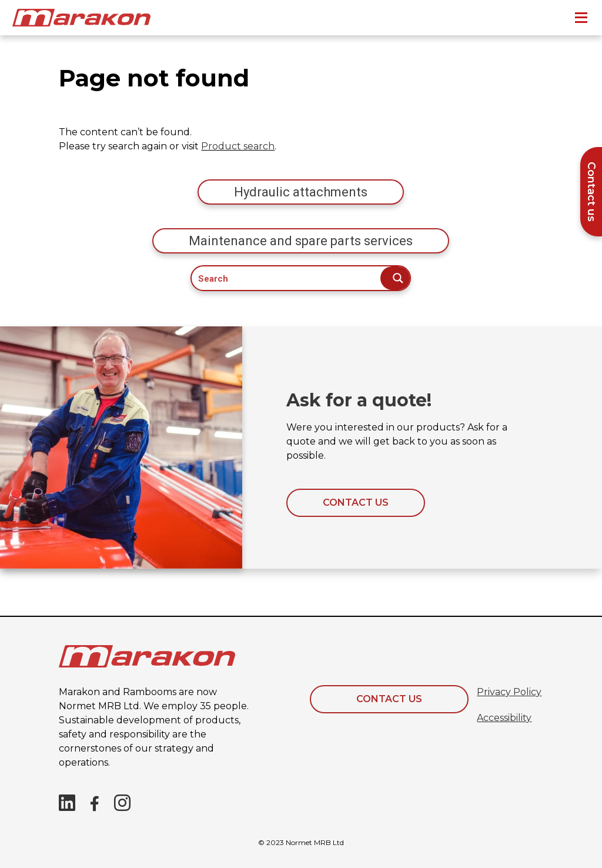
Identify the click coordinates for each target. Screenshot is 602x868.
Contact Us (389, 699)
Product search (238, 146)
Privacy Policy (509, 692)
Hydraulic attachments (301, 192)
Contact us (356, 503)
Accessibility (504, 718)
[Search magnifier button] (395, 278)
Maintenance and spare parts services (301, 241)
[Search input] (287, 278)
